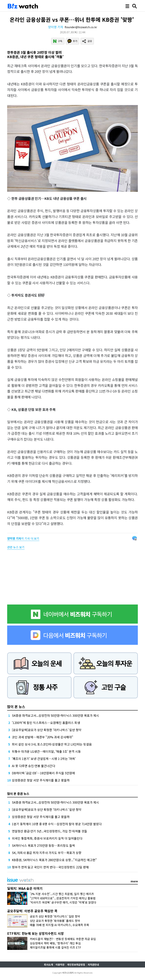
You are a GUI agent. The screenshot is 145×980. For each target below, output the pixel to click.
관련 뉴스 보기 (16, 547)
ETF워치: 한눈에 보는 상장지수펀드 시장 (35, 933)
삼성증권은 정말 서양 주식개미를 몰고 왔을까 (41, 780)
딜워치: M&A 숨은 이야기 (25, 888)
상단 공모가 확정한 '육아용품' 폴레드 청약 (55, 921)
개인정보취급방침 (76, 965)
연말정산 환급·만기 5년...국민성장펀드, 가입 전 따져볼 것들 (49, 831)
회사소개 (49, 965)
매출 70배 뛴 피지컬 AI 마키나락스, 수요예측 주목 (59, 925)
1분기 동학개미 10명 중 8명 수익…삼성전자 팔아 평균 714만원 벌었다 (57, 824)
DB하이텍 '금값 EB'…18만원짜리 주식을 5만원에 (43, 773)
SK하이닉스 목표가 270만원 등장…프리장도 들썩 (43, 845)
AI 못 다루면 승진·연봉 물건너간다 (34, 766)
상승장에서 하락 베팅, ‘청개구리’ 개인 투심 (55, 943)
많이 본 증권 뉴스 (18, 794)
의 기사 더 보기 (23, 538)
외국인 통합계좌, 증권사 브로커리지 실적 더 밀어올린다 (47, 838)
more (134, 881)
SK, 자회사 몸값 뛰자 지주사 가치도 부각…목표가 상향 (47, 853)
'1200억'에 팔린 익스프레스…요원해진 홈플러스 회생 (46, 723)
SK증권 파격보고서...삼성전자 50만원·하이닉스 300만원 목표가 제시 (55, 715)
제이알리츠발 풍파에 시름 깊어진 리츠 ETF (56, 947)
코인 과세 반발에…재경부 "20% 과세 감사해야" (43, 737)
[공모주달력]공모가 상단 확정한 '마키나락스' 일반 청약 (47, 730)
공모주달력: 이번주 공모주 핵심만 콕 (32, 911)
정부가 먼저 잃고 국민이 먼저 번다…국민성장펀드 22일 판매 (50, 867)
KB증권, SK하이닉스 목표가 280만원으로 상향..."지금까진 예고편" (54, 860)
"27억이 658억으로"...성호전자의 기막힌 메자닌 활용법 (63, 898)
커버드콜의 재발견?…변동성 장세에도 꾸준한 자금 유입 (63, 939)
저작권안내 (93, 965)
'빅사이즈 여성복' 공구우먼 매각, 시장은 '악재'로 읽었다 (63, 902)
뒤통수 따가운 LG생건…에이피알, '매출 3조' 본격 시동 (46, 751)
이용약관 (60, 965)
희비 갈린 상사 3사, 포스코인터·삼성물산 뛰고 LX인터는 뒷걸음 (52, 744)
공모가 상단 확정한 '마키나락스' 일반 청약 (55, 916)
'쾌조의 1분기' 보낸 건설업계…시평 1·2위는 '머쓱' (44, 759)
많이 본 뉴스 (16, 707)
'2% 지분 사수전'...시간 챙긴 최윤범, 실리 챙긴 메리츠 (62, 894)
